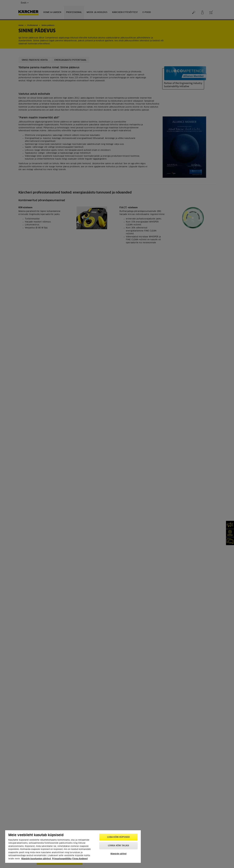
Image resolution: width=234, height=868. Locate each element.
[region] (73, 847)
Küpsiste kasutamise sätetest (36, 859)
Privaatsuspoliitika (62, 859)
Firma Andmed (80, 859)
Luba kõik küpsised (118, 837)
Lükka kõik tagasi (118, 846)
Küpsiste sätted (118, 854)
